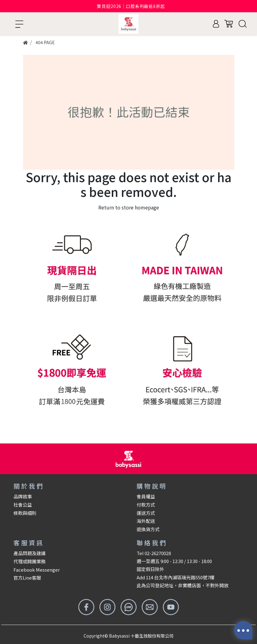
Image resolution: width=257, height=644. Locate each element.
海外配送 (146, 521)
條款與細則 (25, 513)
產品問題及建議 (30, 553)
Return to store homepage (129, 207)
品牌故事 (23, 496)
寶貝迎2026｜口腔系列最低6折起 (131, 6)
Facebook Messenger (37, 570)
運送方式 (146, 513)
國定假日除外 (150, 569)
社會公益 (23, 505)
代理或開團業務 (30, 561)
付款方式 (146, 505)
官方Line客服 (27, 578)
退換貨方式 (148, 529)
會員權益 (146, 496)
